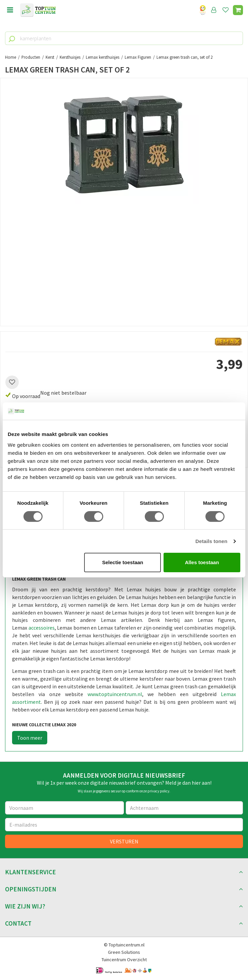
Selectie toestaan (123, 562)
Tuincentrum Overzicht (124, 960)
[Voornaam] (65, 808)
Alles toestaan (202, 562)
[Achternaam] (184, 808)
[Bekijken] (238, 10)
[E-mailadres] (124, 825)
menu (10, 10)
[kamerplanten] (124, 38)
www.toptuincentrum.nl (115, 694)
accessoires (42, 628)
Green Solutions (124, 952)
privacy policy (158, 791)
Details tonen (211, 541)
